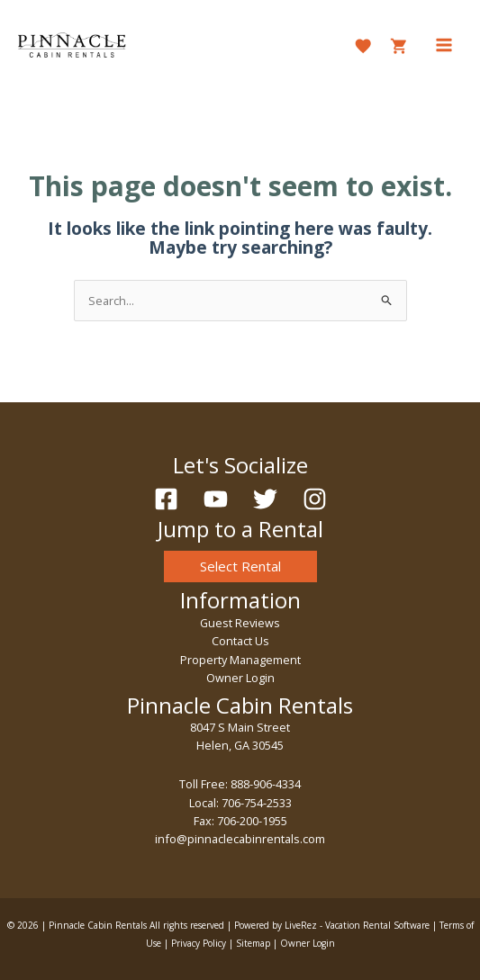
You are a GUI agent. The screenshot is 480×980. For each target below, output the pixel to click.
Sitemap (253, 943)
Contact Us (240, 641)
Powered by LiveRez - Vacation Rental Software (332, 925)
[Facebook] (166, 499)
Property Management (240, 660)
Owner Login (240, 678)
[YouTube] (216, 499)
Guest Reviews (240, 623)
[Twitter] (265, 499)
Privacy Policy (199, 943)
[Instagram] (315, 499)
